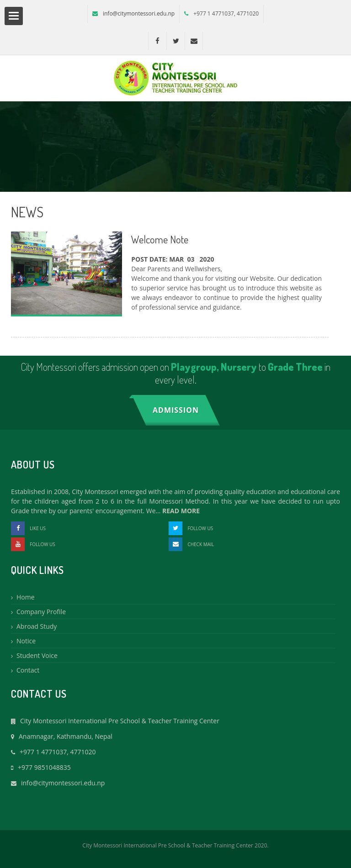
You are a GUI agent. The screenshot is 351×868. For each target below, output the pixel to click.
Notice (26, 641)
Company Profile (41, 612)
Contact (28, 670)
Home (26, 597)
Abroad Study (37, 626)
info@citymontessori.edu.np (139, 13)
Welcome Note (160, 239)
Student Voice (37, 655)
